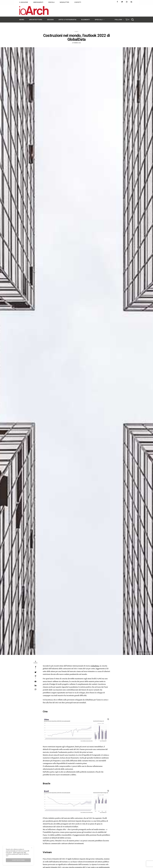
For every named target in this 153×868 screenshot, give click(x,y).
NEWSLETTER (64, 2)
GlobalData (95, 666)
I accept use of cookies (18, 860)
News (77, 32)
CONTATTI (78, 2)
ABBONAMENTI (38, 2)
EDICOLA (51, 2)
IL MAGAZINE (24, 2)
